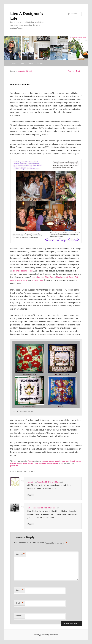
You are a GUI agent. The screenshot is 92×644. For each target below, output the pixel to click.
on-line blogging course (23, 271)
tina (62, 463)
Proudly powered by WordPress (46, 635)
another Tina (37, 280)
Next (79, 71)
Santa (52, 277)
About (22, 63)
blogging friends (48, 461)
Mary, (25, 280)
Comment (20, 554)
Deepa (13, 280)
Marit (66, 277)
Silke (47, 277)
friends (78, 461)
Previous (70, 71)
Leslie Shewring (40, 463)
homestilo (31, 482)
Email (19, 603)
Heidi (19, 280)
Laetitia (40, 277)
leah (29, 508)
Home (13, 63)
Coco (71, 277)
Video (30, 63)
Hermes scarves (16, 463)
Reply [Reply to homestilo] (31, 495)
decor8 (72, 461)
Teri (76, 277)
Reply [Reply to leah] (31, 524)
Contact (40, 63)
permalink (14, 466)
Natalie (59, 277)
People (30, 461)
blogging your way (62, 461)
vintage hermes (52, 463)
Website (19, 616)
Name (19, 590)
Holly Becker (28, 463)
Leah (34, 277)
